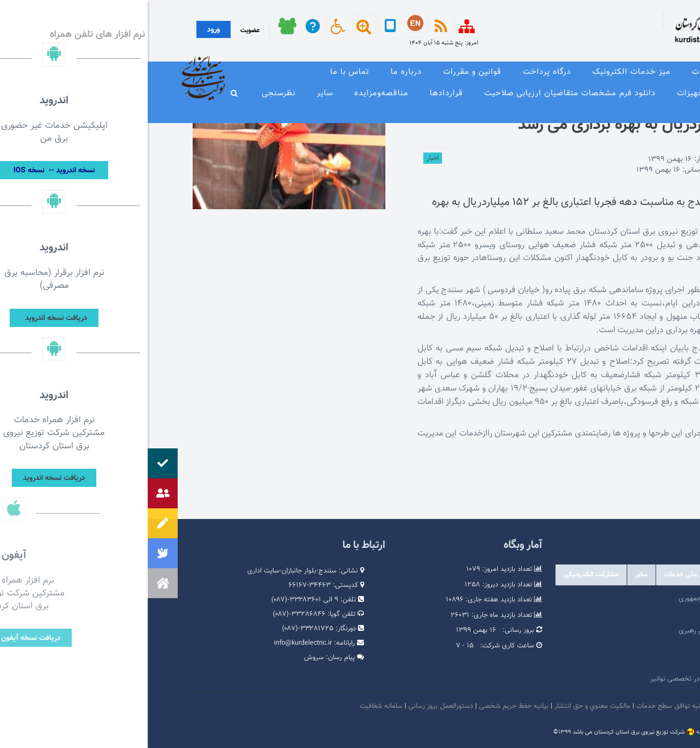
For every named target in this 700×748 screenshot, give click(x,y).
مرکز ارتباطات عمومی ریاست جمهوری (583, 599)
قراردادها (299, 93)
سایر (177, 93)
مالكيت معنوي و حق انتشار (445, 706)
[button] (15, 583)
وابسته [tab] (605, 575)
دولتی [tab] (639, 575)
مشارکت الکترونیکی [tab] (443, 575)
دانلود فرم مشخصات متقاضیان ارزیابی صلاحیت (422, 93)
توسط (619, 159)
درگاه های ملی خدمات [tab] (548, 575)
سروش (166, 658)
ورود (66, 30)
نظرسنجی (131, 93)
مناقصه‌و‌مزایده (234, 93)
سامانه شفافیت (234, 706)
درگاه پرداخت (399, 72)
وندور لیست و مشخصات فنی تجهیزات (598, 93)
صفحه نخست (642, 72)
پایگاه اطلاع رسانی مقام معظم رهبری (583, 631)
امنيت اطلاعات (585, 706)
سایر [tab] (494, 575)
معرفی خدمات (570, 72)
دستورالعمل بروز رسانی (293, 706)
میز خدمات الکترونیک (484, 72)
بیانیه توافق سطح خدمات (524, 706)
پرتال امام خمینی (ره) (604, 615)
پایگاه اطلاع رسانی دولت (601, 647)
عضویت (102, 30)
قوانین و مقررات (325, 72)
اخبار (285, 158)
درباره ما (258, 72)
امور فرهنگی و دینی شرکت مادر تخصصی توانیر (568, 679)
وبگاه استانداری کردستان (600, 663)
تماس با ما (202, 72)
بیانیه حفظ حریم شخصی (366, 706)
